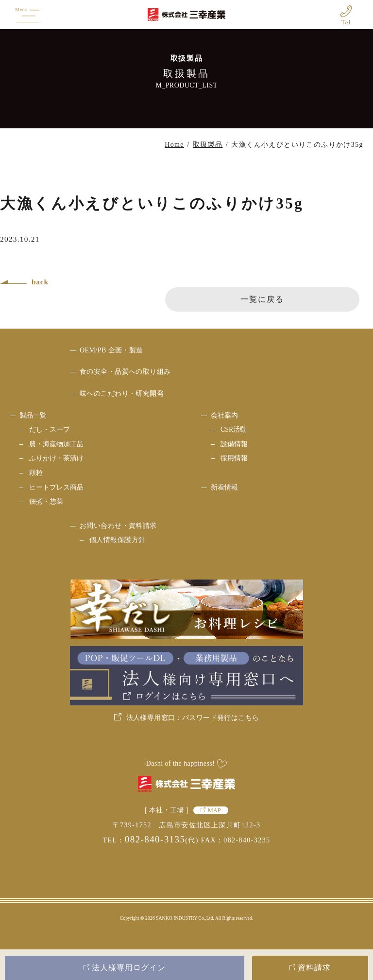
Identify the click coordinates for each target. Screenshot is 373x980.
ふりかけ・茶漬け (56, 458)
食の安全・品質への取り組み (125, 372)
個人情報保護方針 (117, 540)
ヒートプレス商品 (56, 487)
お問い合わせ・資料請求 (118, 526)
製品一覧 (33, 415)
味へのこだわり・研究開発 (122, 394)
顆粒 (36, 473)
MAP (214, 810)
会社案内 (224, 415)
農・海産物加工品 (56, 444)
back (40, 282)
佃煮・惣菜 (46, 501)
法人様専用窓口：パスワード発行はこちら (193, 718)
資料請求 (314, 968)
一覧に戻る (262, 299)
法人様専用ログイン (129, 968)
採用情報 (234, 458)
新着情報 (224, 487)
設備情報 (234, 444)
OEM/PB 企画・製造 (111, 350)
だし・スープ (50, 429)
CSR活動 (234, 429)
